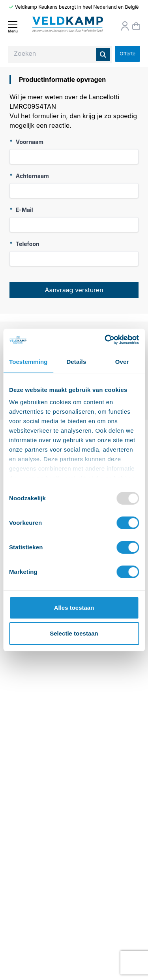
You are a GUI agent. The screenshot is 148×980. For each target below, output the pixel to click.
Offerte (127, 54)
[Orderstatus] (125, 26)
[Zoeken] (103, 55)
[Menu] (13, 27)
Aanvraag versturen (74, 290)
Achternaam (29, 176)
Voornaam (26, 142)
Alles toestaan (74, 608)
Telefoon (24, 244)
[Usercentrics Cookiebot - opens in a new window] (105, 340)
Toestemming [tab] (28, 362)
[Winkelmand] (136, 26)
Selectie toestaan (74, 633)
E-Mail (21, 210)
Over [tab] (122, 362)
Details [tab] (76, 362)
